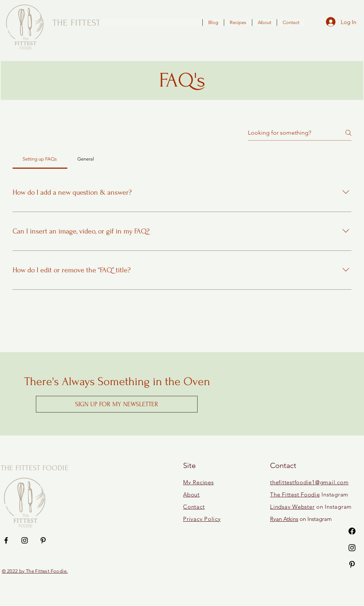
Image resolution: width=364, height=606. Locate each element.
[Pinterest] (352, 564)
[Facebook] (352, 531)
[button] (117, 404)
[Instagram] (352, 548)
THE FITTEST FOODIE (35, 468)
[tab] (40, 159)
